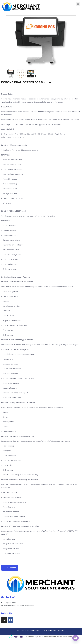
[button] (78, 4)
